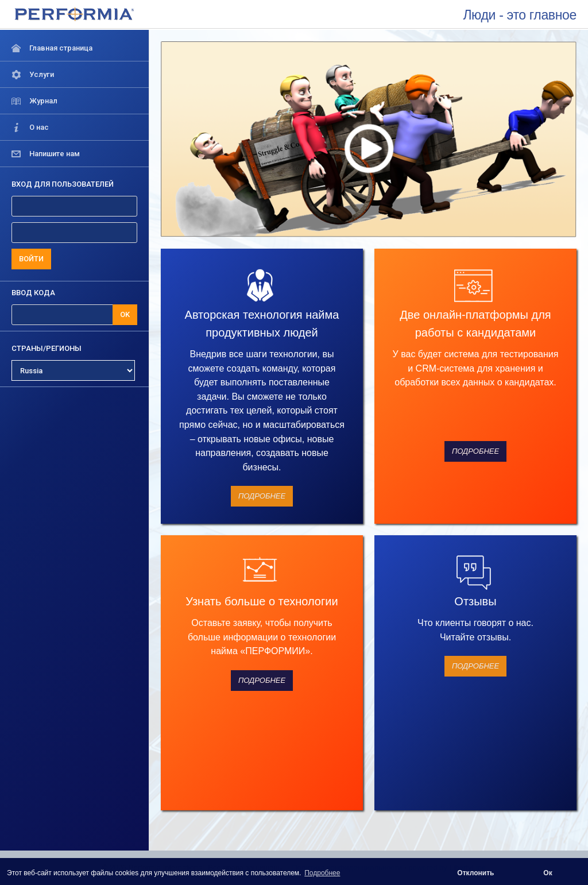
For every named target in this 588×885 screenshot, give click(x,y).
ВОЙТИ (31, 259)
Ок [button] (548, 873)
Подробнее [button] (322, 873)
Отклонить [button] (475, 873)
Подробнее (262, 496)
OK (125, 314)
